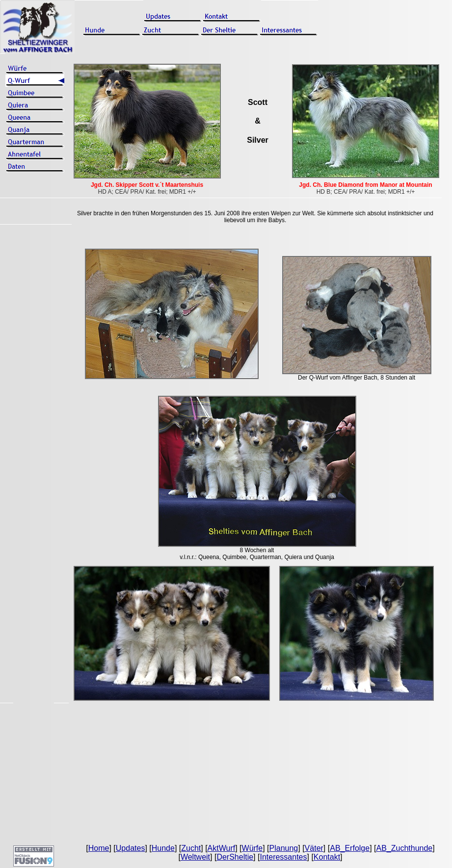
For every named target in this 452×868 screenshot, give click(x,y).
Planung (284, 848)
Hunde (163, 848)
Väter (314, 848)
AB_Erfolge (350, 848)
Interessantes (283, 857)
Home (99, 848)
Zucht (191, 848)
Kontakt (327, 857)
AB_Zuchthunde (404, 848)
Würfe (253, 848)
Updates (131, 848)
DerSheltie (235, 857)
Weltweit (195, 857)
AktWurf (222, 848)
